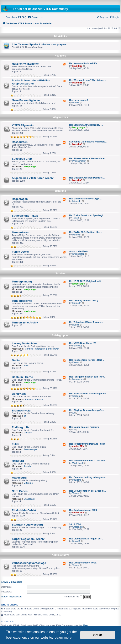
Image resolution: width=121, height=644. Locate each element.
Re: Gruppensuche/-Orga (83, 563)
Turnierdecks (20, 232)
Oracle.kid (78, 527)
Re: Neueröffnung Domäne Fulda (87, 444)
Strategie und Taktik (25, 216)
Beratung (61, 191)
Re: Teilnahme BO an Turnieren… (87, 322)
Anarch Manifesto (79, 251)
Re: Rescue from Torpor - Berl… (87, 360)
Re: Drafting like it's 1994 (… (85, 300)
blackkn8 (77, 66)
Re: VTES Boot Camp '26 (83, 343)
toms (26, 365)
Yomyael (29, 399)
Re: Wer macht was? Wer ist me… (88, 80)
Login (4, 582)
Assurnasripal (30, 449)
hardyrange (79, 127)
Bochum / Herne (22, 377)
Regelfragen (20, 199)
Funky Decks (20, 252)
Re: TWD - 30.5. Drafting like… (86, 232)
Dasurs (76, 362)
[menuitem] (22, 17)
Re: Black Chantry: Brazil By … (86, 125)
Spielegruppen (60, 335)
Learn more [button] (63, 637)
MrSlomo (28, 483)
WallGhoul (78, 463)
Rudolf (76, 103)
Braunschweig (21, 411)
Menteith (77, 235)
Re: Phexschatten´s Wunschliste (87, 158)
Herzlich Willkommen (26, 64)
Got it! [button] (98, 635)
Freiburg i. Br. (21, 427)
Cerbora (77, 396)
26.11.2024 (75, 524)
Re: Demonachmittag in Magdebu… (88, 477)
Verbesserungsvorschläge (29, 563)
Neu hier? (60, 56)
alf (25, 416)
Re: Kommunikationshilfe (83, 63)
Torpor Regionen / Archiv (28, 539)
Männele (77, 201)
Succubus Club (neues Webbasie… (88, 142)
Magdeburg (19, 478)
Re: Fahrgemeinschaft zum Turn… (88, 377)
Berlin (16, 360)
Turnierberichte (22, 301)
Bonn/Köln (19, 394)
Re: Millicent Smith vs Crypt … (86, 199)
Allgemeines (61, 117)
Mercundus (78, 379)
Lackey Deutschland (25, 343)
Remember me (73, 597)
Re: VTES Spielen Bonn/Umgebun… (89, 393)
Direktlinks (60, 36)
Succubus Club (22, 159)
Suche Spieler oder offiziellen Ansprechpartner (31, 82)
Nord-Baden (20, 491)
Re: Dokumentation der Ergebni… (88, 491)
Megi (86, 625)
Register (17, 582)
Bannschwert (53, 349)
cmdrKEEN (78, 446)
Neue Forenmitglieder (26, 100)
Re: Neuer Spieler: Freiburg (84, 427)
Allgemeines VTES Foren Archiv (33, 178)
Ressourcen (20, 142)
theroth (27, 466)
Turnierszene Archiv (25, 323)
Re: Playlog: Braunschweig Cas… (88, 410)
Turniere (60, 274)
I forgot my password (12, 597)
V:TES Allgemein (23, 125)
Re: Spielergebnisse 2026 (83, 510)
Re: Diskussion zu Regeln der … (87, 539)
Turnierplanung (22, 282)
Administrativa (60, 555)
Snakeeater (78, 254)
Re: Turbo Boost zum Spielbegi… (87, 215)
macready (40, 349)
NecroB (76, 541)
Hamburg (18, 461)
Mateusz (39, 399)
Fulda (15, 444)
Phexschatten (79, 161)
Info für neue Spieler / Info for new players (39, 44)
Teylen (76, 218)
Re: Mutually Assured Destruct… (87, 178)
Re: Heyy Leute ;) (79, 100)
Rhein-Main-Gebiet (24, 510)
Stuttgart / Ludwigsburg (27, 525)
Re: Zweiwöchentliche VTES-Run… (88, 461)
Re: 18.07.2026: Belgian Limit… (86, 281)
